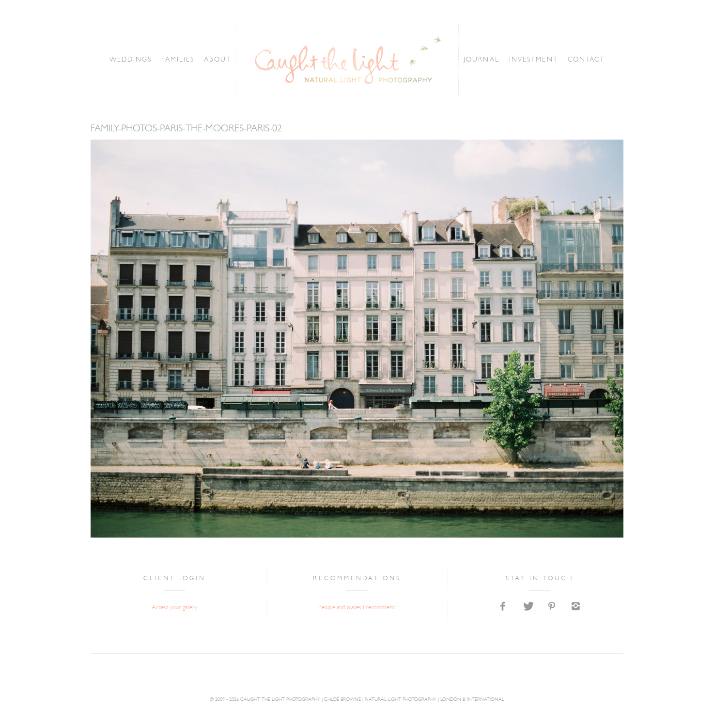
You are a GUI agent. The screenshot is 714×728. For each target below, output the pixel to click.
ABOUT (218, 60)
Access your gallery (174, 608)
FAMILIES (170, 60)
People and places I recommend (357, 608)
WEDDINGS (114, 60)
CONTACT (603, 60)
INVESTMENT (548, 60)
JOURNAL (494, 60)
